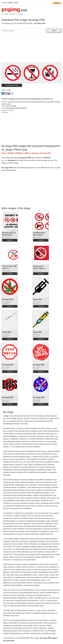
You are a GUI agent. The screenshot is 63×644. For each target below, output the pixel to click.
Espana (16, 3)
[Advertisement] (31, 48)
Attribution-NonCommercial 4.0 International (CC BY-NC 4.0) (31, 99)
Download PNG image (12, 85)
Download (10, 240)
